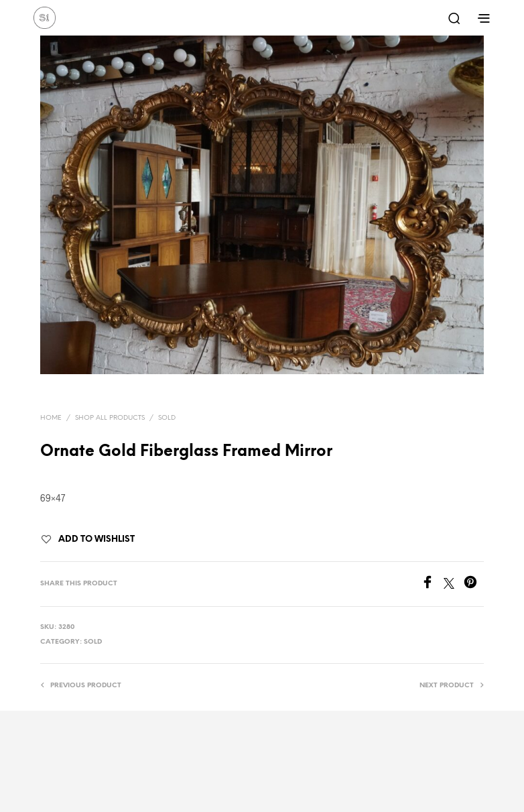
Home (51, 418)
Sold (167, 418)
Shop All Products (110, 418)
